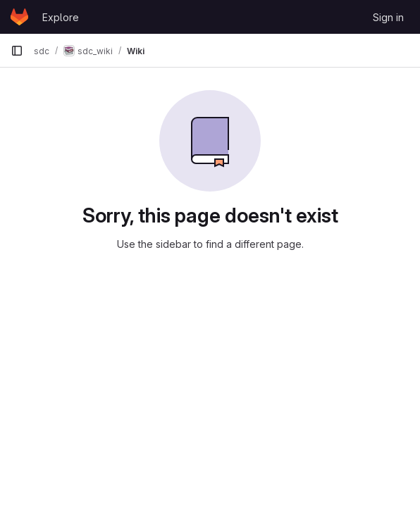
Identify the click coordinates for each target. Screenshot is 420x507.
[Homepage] (19, 17)
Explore (61, 17)
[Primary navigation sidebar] (17, 51)
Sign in (388, 17)
